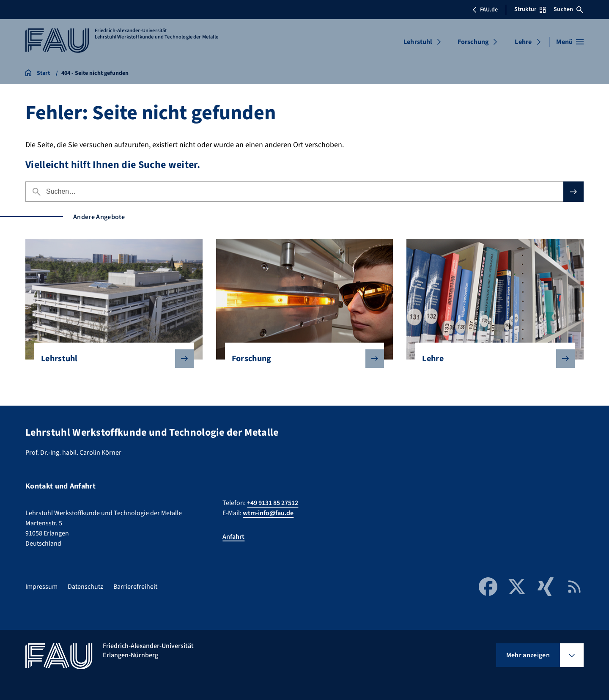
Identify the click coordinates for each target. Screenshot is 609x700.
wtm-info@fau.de (268, 513)
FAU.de (485, 10)
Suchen (568, 9)
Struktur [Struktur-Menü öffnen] (530, 9)
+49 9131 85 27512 (273, 503)
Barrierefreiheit (135, 587)
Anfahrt (233, 537)
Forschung (473, 42)
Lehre (523, 42)
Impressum (41, 587)
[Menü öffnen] (570, 42)
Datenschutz (85, 587)
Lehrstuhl (418, 42)
